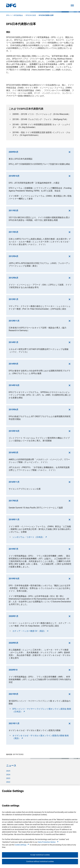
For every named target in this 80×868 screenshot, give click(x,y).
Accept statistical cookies (40, 855)
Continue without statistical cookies (40, 861)
